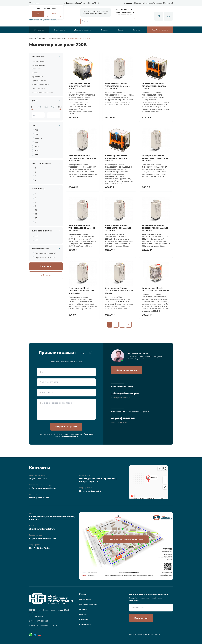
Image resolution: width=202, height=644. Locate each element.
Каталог (41, 30)
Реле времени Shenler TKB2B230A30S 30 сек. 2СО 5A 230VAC (118, 228)
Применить (46, 266)
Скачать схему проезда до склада (126, 539)
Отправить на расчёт (66, 427)
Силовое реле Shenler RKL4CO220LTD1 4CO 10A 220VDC (154, 86)
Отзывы (105, 30)
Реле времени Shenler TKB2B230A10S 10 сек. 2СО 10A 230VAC (81, 291)
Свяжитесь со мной (127, 370)
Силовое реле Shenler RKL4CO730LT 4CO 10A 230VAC (79, 86)
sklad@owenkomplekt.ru (42, 529)
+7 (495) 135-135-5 (124, 10)
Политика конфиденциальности (145, 635)
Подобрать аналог (160, 30)
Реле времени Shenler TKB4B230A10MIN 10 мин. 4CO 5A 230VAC (117, 86)
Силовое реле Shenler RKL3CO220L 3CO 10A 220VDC (156, 289)
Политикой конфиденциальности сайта (74, 435)
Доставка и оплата (83, 30)
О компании (59, 30)
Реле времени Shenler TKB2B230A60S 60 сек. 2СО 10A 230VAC (155, 228)
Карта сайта (85, 625)
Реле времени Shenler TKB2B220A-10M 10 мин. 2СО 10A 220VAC (82, 158)
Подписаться (141, 618)
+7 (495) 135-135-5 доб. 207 (43, 538)
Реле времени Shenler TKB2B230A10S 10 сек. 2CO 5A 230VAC (119, 291)
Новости (83, 614)
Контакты (138, 30)
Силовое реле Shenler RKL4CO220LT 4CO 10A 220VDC (116, 158)
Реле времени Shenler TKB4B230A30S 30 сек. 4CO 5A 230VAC (82, 228)
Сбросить (46, 275)
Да (38, 14)
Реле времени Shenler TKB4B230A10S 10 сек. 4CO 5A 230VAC (155, 158)
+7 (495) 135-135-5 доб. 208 (43, 488)
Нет (54, 14)
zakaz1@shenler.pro (125, 12)
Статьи (121, 30)
